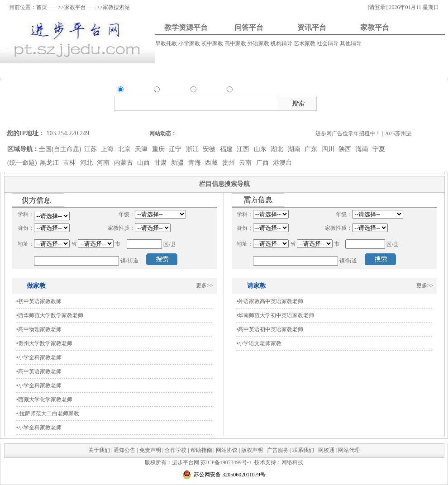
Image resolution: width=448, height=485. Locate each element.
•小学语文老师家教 (259, 343)
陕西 (346, 149)
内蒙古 (124, 163)
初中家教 (213, 43)
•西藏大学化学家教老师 (44, 399)
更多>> (205, 285)
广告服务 (278, 450)
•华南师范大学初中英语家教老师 (275, 315)
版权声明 (252, 450)
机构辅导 (282, 43)
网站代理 (349, 450)
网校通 (326, 450)
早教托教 (167, 43)
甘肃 (162, 163)
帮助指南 (201, 450)
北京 (125, 149)
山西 (144, 163)
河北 (87, 163)
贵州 (229, 163)
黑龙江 (50, 163)
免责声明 (150, 450)
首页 (42, 7)
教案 (358, 102)
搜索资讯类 (214, 118)
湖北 (278, 149)
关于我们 (99, 450)
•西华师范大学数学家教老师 (50, 315)
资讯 (203, 90)
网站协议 (227, 450)
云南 (246, 163)
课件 (370, 102)
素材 (395, 102)
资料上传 (29, 70)
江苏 (91, 149)
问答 (167, 90)
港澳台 (282, 163)
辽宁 (176, 149)
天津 (142, 149)
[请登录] (377, 7)
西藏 (212, 163)
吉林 (70, 163)
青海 (195, 163)
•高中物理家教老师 (39, 329)
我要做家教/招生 (360, 70)
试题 (407, 102)
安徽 (210, 149)
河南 (104, 163)
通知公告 (124, 450)
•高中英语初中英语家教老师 (270, 329)
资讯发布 (193, 70)
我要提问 (86, 70)
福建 (227, 149)
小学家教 (190, 43)
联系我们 (303, 450)
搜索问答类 (186, 118)
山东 (261, 149)
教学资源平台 (186, 27)
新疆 (178, 163)
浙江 (193, 149)
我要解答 (140, 70)
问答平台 (249, 27)
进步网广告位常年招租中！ (352, 133)
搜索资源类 (157, 118)
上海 (108, 149)
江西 (244, 149)
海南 (363, 149)
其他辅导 (351, 43)
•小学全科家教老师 (39, 357)
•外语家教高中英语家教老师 (270, 301)
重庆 (159, 149)
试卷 (419, 102)
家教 (239, 90)
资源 (130, 90)
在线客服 (441, 112)
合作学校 (176, 450)
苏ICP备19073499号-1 (226, 462)
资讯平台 (312, 27)
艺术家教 (305, 43)
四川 (329, 149)
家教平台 (75, 7)
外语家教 (259, 43)
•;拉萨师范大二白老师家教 (48, 414)
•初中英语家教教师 (39, 301)
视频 (382, 102)
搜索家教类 (242, 118)
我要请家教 (267, 70)
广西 (263, 163)
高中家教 (236, 43)
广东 (312, 149)
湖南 (295, 149)
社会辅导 (328, 43)
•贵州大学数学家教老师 (44, 343)
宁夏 (379, 149)
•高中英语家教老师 (39, 371)
